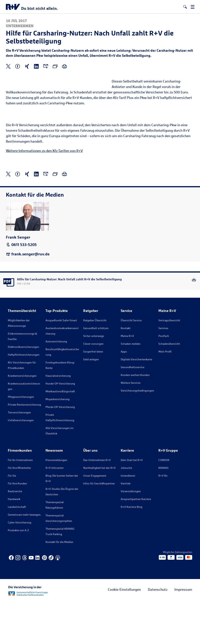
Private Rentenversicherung (24, 447)
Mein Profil (165, 394)
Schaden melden (131, 386)
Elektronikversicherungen (23, 389)
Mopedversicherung (58, 441)
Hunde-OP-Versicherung (60, 426)
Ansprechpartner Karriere (136, 541)
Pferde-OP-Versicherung (60, 449)
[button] (185, 7)
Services (163, 370)
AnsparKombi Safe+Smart (61, 363)
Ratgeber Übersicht (95, 363)
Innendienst (128, 518)
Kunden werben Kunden (135, 417)
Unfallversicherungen (21, 462)
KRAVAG (163, 510)
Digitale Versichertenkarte (136, 402)
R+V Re (163, 518)
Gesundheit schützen (96, 370)
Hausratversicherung (58, 418)
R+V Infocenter (55, 510)
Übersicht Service (131, 363)
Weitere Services (131, 425)
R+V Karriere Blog (132, 549)
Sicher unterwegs (94, 378)
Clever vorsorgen (93, 386)
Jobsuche (126, 510)
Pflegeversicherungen (21, 439)
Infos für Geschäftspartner (99, 526)
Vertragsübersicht (169, 363)
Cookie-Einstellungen (124, 632)
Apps (124, 394)
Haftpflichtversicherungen (24, 397)
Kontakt (126, 370)
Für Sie (12, 518)
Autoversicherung (56, 384)
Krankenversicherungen (22, 418)
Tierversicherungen (19, 455)
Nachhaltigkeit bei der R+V (99, 510)
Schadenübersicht (169, 386)
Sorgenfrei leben (93, 394)
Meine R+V (127, 378)
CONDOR (164, 502)
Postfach (164, 378)
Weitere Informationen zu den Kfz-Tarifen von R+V (44, 193)
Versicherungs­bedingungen (137, 433)
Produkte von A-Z (18, 572)
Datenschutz (158, 632)
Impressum (183, 632)
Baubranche (15, 533)
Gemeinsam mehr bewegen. (24, 557)
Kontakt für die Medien (59, 584)
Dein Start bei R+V (132, 502)
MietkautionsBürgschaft (60, 434)
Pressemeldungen (56, 502)
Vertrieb (126, 526)
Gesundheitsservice (133, 409)
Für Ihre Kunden (17, 526)
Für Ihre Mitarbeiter (19, 510)
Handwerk (14, 541)
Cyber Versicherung (20, 565)
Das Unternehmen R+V (97, 502)
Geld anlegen (91, 402)
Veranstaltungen (131, 533)
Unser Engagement (95, 518)
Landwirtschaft (17, 549)
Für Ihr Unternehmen (20, 502)
